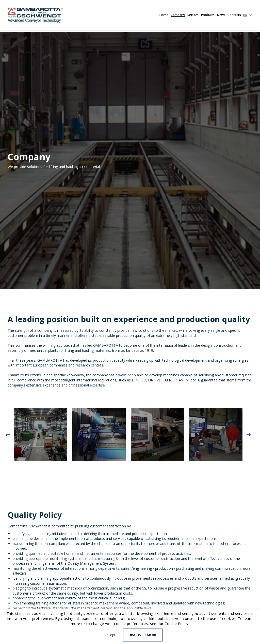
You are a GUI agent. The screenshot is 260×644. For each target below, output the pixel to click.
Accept (110, 635)
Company (178, 15)
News (221, 15)
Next (249, 435)
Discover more (143, 635)
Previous (8, 435)
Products (208, 15)
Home (164, 15)
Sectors (193, 15)
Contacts (234, 15)
